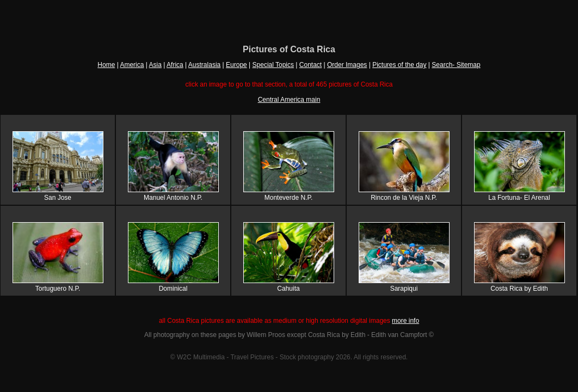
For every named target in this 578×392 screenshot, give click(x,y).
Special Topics (273, 65)
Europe (236, 65)
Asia (155, 65)
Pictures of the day (399, 65)
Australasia (204, 65)
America (132, 65)
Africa (175, 65)
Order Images (347, 65)
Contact (310, 65)
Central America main (289, 100)
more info (405, 321)
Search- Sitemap (456, 65)
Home (106, 65)
